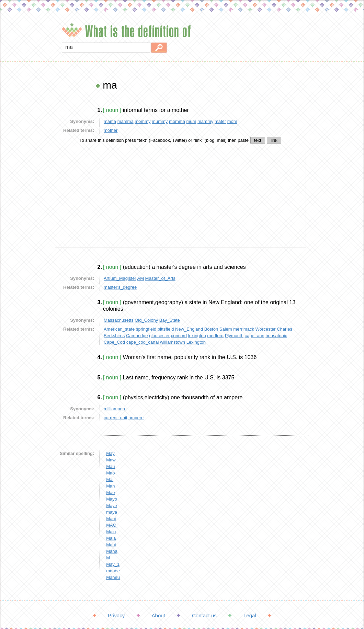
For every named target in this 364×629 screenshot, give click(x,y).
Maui (111, 519)
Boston (211, 329)
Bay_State (170, 320)
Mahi (111, 545)
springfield (146, 329)
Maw (111, 460)
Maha (112, 551)
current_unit (116, 418)
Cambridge (137, 336)
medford (215, 336)
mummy (160, 121)
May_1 (113, 564)
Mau (110, 466)
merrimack (244, 329)
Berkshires (114, 336)
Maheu (113, 577)
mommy (143, 121)
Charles (285, 329)
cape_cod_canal (143, 342)
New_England (189, 329)
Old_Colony (146, 320)
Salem (226, 329)
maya (112, 512)
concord (179, 336)
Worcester (266, 329)
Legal (250, 615)
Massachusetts (119, 320)
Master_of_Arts (160, 278)
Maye (112, 506)
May (110, 453)
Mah (110, 486)
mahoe (113, 571)
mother (111, 130)
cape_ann (255, 336)
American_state (119, 329)
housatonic (276, 336)
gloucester (159, 336)
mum (191, 121)
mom (232, 121)
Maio (111, 532)
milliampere (115, 409)
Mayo (112, 499)
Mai (110, 479)
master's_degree (120, 287)
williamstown (173, 342)
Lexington (196, 342)
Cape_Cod (114, 342)
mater (220, 121)
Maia (111, 538)
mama (110, 121)
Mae (110, 493)
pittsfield (166, 329)
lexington (197, 336)
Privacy (116, 615)
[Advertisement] (26, 182)
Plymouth (234, 336)
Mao (110, 473)
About (158, 615)
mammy (205, 121)
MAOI (112, 525)
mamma (126, 121)
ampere (136, 418)
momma (177, 121)
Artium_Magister (120, 278)
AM (140, 278)
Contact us (204, 615)
